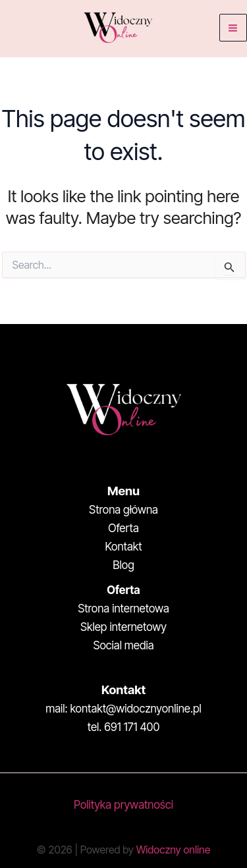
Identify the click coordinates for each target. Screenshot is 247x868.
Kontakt (123, 547)
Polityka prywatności (123, 805)
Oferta (123, 528)
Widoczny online (173, 850)
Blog (123, 565)
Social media (123, 645)
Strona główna (123, 510)
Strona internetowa (123, 609)
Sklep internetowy (123, 627)
